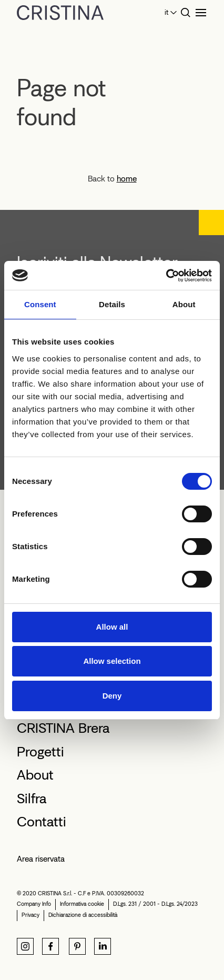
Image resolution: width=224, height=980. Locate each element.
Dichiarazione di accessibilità (83, 915)
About (35, 775)
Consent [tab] (40, 304)
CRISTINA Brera (63, 728)
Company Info (34, 904)
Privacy (30, 915)
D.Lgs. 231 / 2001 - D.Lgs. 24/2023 (155, 904)
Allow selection (112, 661)
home (127, 179)
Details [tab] (112, 304)
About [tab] (184, 304)
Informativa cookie (82, 904)
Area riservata (41, 859)
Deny (112, 696)
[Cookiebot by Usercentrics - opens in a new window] (166, 276)
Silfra (32, 799)
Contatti (42, 822)
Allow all (112, 627)
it (166, 12)
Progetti (40, 752)
